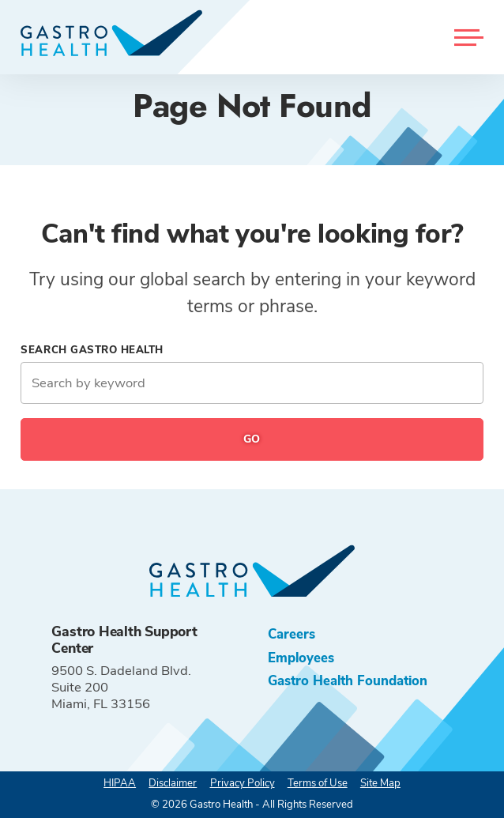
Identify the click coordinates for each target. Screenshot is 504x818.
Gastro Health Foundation (348, 681)
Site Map (380, 783)
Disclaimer (173, 783)
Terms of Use (318, 783)
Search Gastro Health (92, 350)
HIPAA (120, 783)
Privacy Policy (243, 783)
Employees (301, 658)
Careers (291, 634)
